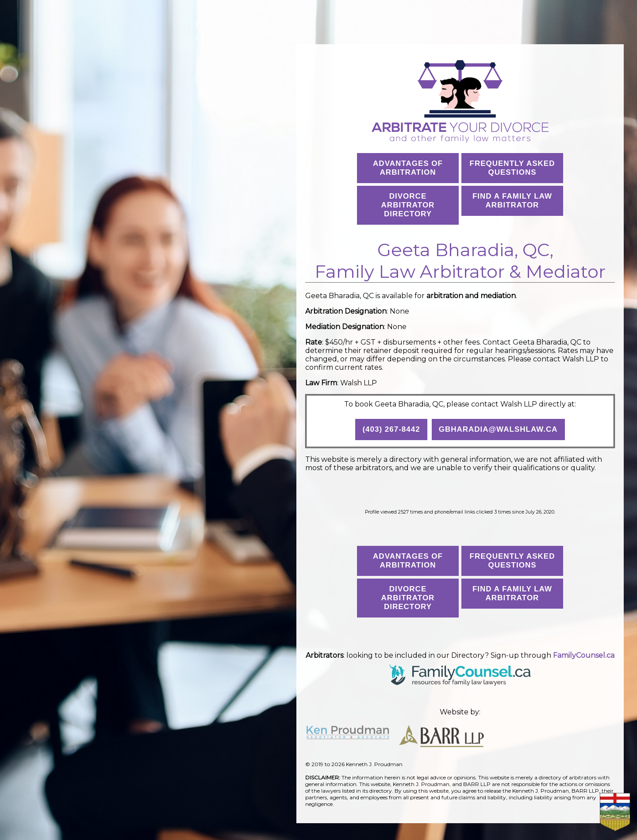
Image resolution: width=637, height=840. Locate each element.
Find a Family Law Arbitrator (512, 201)
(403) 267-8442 (391, 429)
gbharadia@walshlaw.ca (498, 429)
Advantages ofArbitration (408, 168)
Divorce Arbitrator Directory (408, 205)
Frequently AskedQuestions (512, 168)
